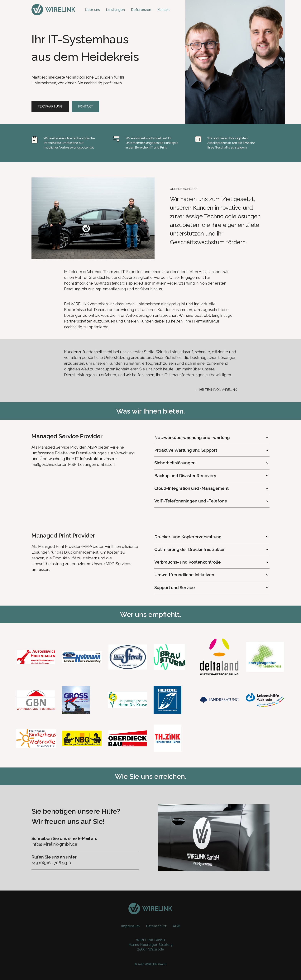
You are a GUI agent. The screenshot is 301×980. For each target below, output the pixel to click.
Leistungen (115, 10)
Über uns (92, 10)
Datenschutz (156, 926)
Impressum (130, 926)
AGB (176, 926)
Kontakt (163, 10)
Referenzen (141, 10)
